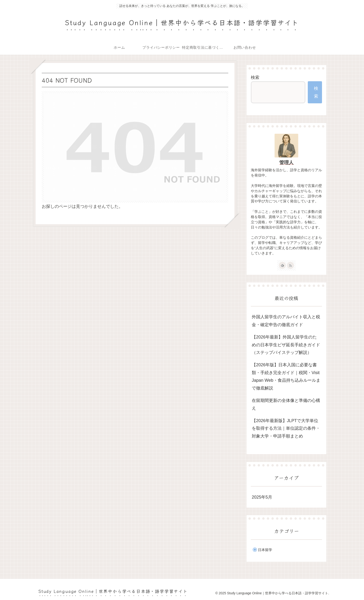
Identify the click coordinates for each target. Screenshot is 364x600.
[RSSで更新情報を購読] (290, 265)
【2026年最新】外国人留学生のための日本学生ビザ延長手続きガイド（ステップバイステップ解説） (286, 345)
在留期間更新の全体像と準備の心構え (286, 404)
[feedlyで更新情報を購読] (282, 265)
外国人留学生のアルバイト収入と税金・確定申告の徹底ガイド (286, 321)
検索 (255, 77)
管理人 (286, 162)
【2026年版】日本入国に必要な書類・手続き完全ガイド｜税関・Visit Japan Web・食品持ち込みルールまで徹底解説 (286, 376)
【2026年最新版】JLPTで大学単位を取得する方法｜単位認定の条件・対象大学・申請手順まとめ (286, 428)
